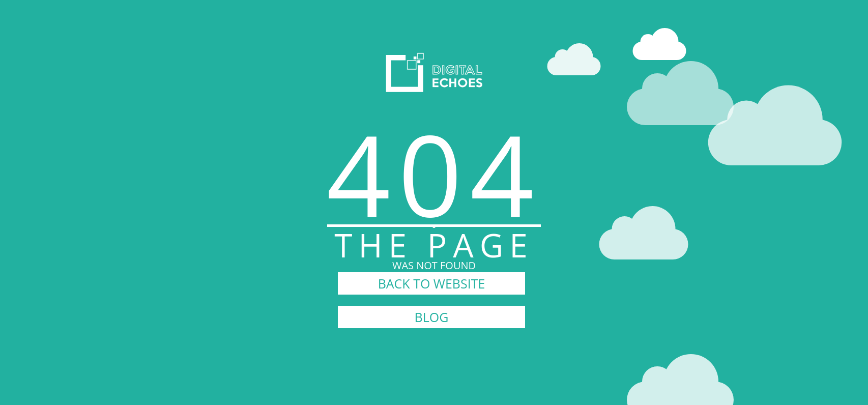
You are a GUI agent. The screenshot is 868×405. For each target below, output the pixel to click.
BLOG (432, 317)
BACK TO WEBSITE (432, 283)
